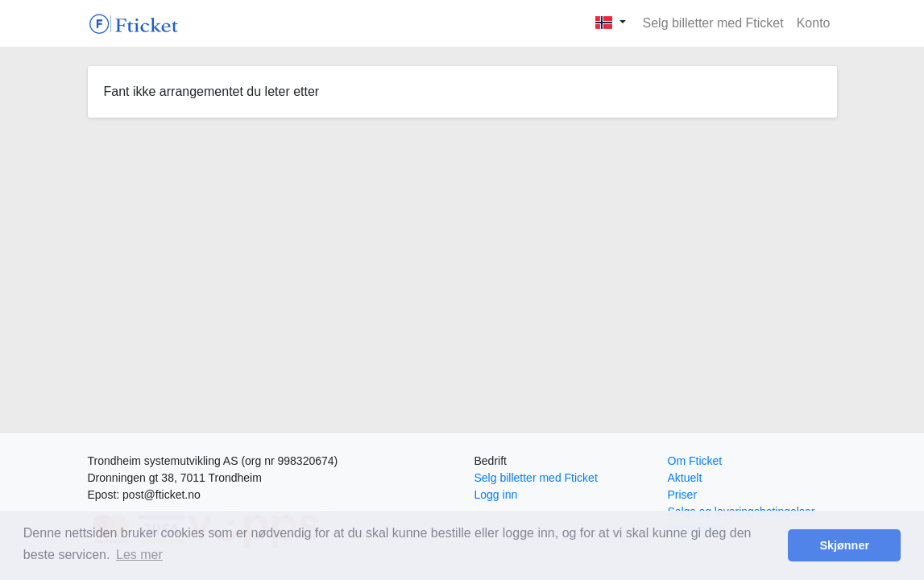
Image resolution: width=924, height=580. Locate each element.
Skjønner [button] (844, 545)
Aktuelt (685, 478)
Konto (814, 23)
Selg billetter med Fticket (713, 23)
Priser (683, 495)
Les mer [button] (139, 555)
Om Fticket (695, 461)
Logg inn (496, 495)
